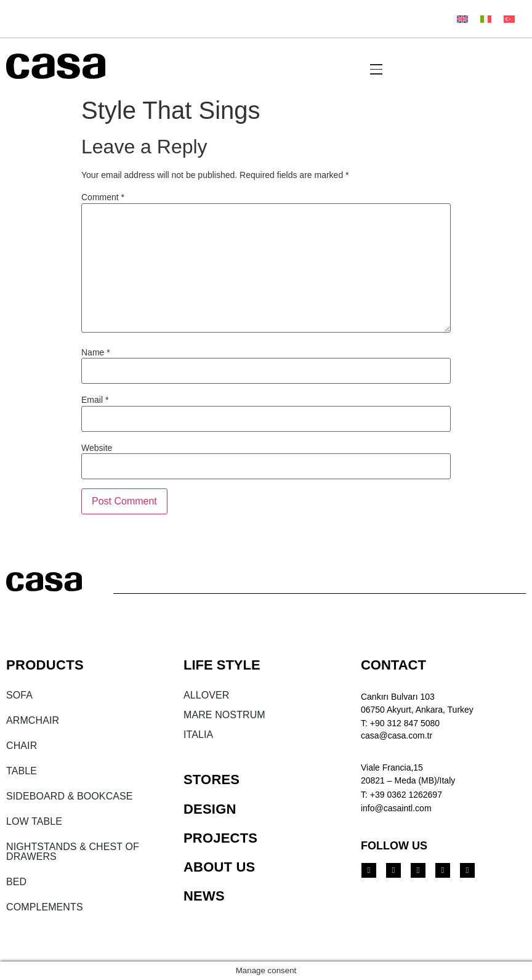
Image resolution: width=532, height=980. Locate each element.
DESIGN (210, 809)
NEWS (204, 896)
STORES (212, 780)
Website (97, 448)
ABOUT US (220, 867)
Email (95, 400)
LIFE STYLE (222, 665)
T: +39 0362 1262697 (401, 795)
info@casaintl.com (396, 808)
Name (96, 352)
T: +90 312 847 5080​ (400, 723)
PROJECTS (220, 838)
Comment (103, 197)
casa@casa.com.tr (397, 735)
